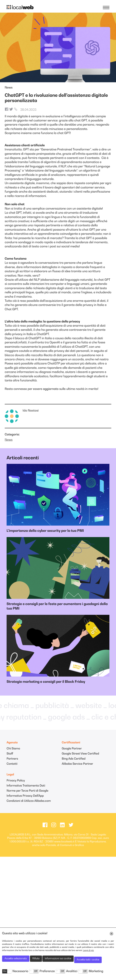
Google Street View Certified (80, 754)
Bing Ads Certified (74, 759)
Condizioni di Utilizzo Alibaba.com (29, 801)
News (9, 88)
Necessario (20, 971)
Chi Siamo (13, 749)
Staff (10, 754)
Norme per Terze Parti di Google (27, 791)
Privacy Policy (16, 781)
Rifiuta (36, 959)
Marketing (96, 971)
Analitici (72, 971)
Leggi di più (88, 951)
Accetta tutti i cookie (88, 960)
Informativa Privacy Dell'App (25, 796)
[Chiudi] (111, 934)
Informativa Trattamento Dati (26, 786)
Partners (12, 759)
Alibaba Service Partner (77, 764)
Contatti (12, 764)
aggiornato (51, 389)
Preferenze (47, 971)
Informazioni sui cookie (58, 959)
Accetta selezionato (16, 959)
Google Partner (72, 749)
